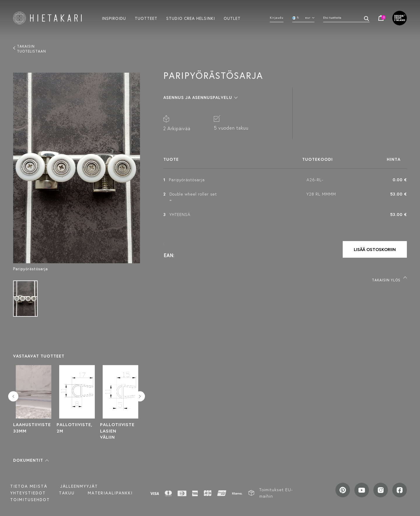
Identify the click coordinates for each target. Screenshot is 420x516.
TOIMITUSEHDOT (30, 500)
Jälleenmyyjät (79, 486)
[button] (31, 460)
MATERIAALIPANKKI (110, 493)
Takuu (67, 493)
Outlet (232, 18)
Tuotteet (146, 18)
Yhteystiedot (28, 493)
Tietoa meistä (29, 486)
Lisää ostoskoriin (375, 249)
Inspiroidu (114, 18)
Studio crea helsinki (191, 18)
